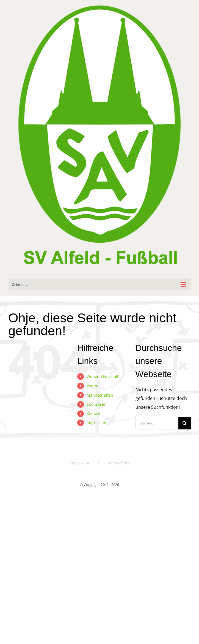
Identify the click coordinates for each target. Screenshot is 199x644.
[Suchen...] (157, 423)
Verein (92, 386)
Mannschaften (100, 395)
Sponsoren (96, 404)
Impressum (97, 423)
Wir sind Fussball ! (103, 376)
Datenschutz (118, 463)
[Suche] (185, 423)
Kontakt (94, 414)
